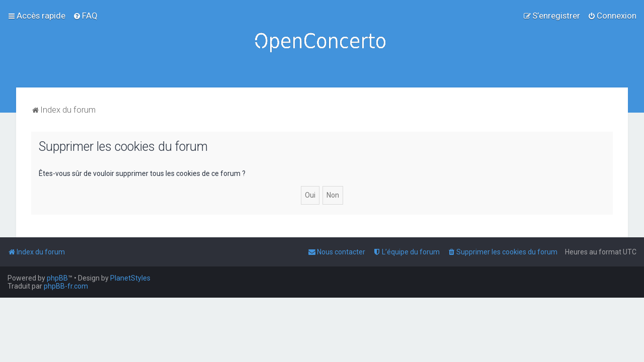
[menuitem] (85, 16)
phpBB (57, 278)
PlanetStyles (130, 278)
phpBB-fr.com (66, 286)
